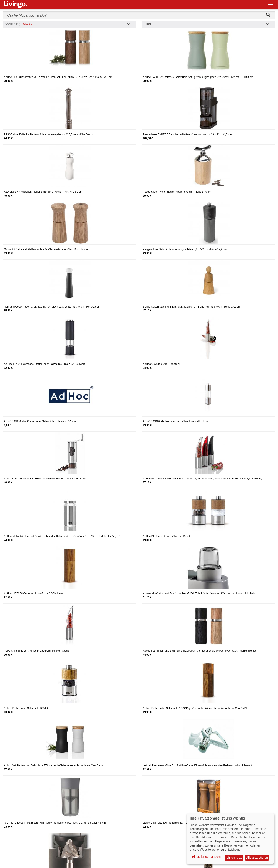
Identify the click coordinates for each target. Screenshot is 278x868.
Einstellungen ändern (207, 857)
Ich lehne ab (234, 858)
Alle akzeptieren (257, 858)
